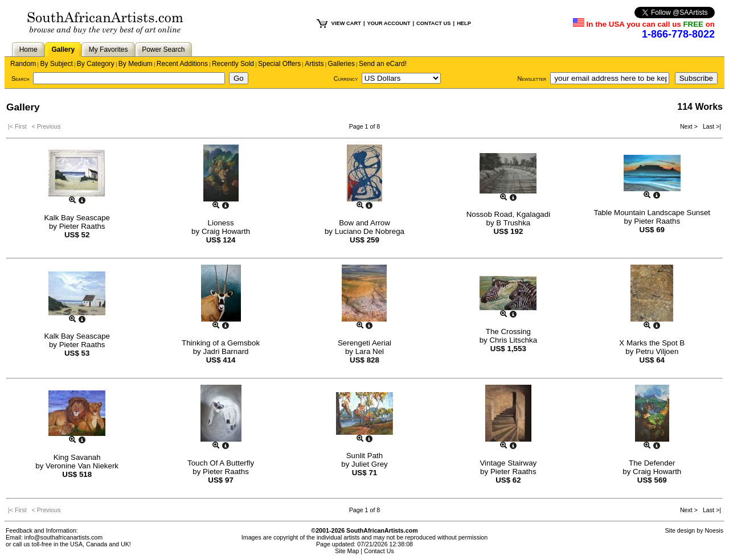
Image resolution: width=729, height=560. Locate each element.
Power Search (163, 50)
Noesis (714, 530)
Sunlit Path (364, 456)
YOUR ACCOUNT (389, 23)
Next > (690, 126)
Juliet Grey (370, 464)
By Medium (136, 64)
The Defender (652, 463)
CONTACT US (433, 23)
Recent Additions (182, 64)
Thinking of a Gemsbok (221, 343)
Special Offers (279, 64)
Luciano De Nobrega (370, 231)
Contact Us (379, 551)
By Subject (56, 64)
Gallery (63, 50)
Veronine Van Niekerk (82, 466)
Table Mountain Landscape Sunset (652, 213)
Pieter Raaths (82, 226)
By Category (96, 64)
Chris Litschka (513, 340)
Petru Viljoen (657, 351)
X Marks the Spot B (652, 343)
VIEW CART (346, 23)
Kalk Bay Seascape (77, 218)
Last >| (710, 126)
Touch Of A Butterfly (221, 463)
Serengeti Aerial (364, 343)
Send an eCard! (383, 64)
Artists (314, 64)
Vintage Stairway (508, 463)
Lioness (221, 223)
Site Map (347, 551)
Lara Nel (370, 351)
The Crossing (508, 332)
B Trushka (513, 223)
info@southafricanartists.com (64, 537)
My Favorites (108, 50)
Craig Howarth (226, 231)
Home (28, 50)
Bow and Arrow (364, 223)
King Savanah (77, 457)
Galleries (341, 64)
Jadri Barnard (226, 351)
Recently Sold (233, 64)
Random (23, 64)
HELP (464, 23)
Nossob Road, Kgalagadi (508, 214)
